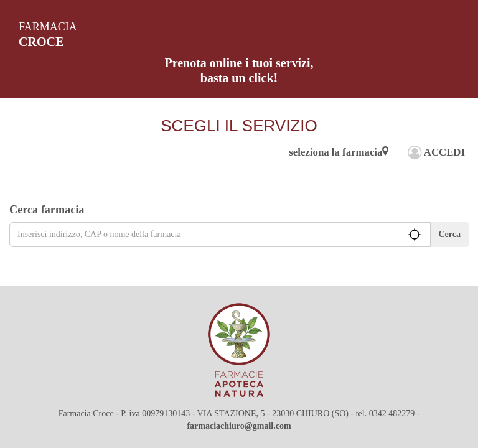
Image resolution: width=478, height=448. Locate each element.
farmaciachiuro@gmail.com (239, 426)
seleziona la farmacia (339, 152)
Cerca (450, 234)
